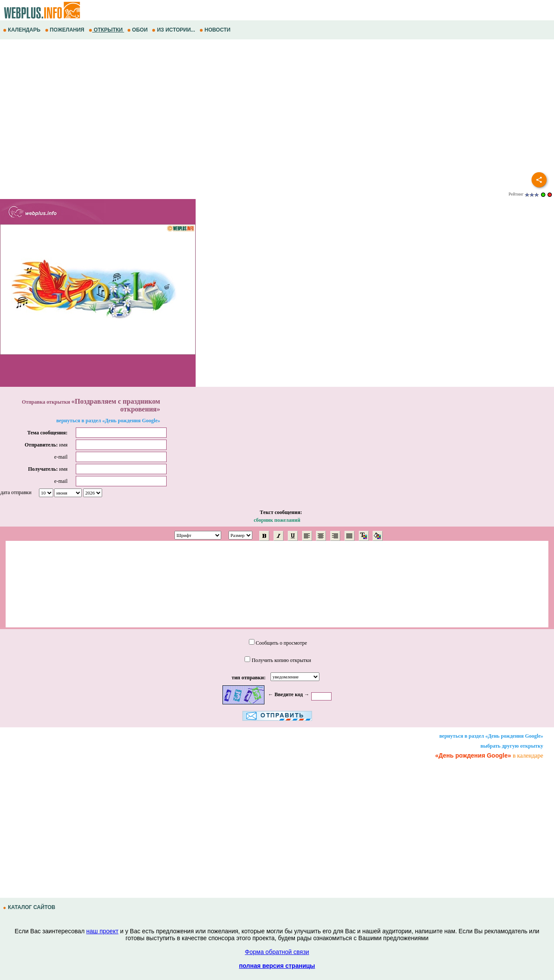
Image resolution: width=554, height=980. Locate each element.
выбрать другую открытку (512, 746)
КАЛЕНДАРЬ (23, 30)
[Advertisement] (260, 109)
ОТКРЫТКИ (106, 30)
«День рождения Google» (473, 755)
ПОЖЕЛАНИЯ (65, 30)
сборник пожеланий (277, 520)
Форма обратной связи (277, 952)
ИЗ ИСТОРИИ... (174, 30)
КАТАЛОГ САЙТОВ (30, 907)
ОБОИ (138, 30)
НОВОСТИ (216, 30)
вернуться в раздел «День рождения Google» (108, 421)
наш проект (102, 931)
